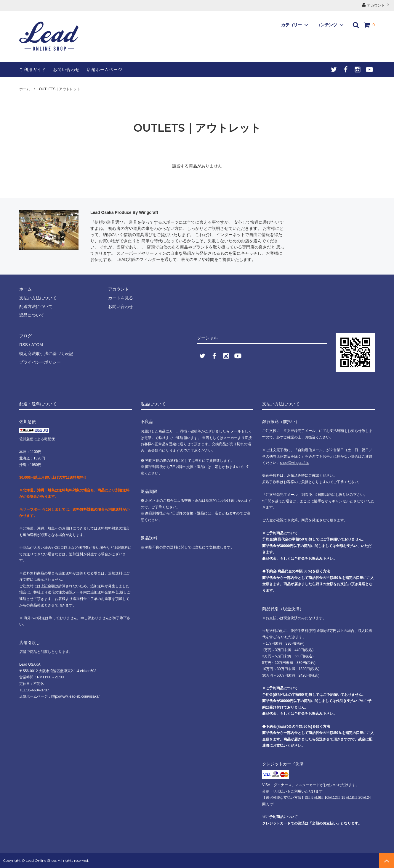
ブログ (25, 336)
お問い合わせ (66, 70)
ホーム (25, 89)
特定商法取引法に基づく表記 (46, 353)
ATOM (37, 345)
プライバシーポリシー (40, 362)
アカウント (376, 5)
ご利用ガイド (33, 70)
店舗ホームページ (105, 70)
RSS (24, 345)
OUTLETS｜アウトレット (60, 89)
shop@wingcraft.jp (295, 463)
